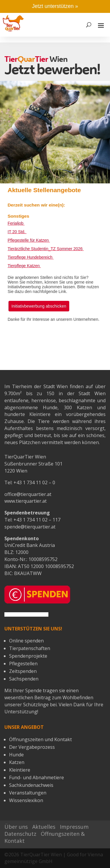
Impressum (74, 827)
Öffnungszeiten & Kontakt (45, 837)
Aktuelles (44, 827)
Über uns (16, 827)
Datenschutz (20, 834)
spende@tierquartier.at (30, 527)
